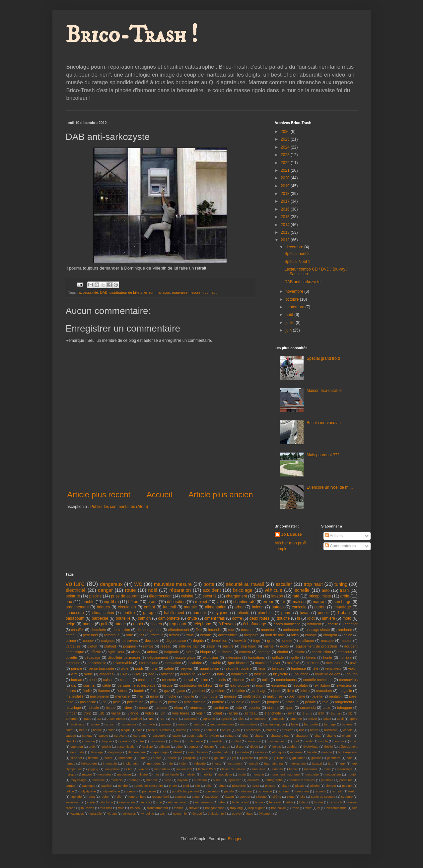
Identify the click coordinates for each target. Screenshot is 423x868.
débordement (348, 746)
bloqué (205, 652)
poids (139, 668)
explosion (210, 657)
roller (119, 797)
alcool (136, 652)
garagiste (189, 758)
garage (149, 613)
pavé (353, 663)
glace (181, 691)
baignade (172, 652)
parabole (327, 780)
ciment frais (215, 618)
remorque (112, 635)
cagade (71, 736)
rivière (127, 708)
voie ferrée (181, 713)
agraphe (209, 719)
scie (239, 708)
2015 (286, 217)
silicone (261, 797)
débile (329, 746)
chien (348, 635)
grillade (278, 657)
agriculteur (116, 652)
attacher (167, 674)
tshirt (308, 808)
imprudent (153, 763)
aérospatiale (248, 724)
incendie (215, 630)
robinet (201, 602)
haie (349, 758)
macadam (324, 691)
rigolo (138, 624)
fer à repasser (348, 752)
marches (312, 663)
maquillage (345, 769)
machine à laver (268, 663)
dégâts (198, 641)
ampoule (279, 719)
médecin (116, 780)
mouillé (188, 696)
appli (340, 719)
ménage (135, 780)
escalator (301, 685)
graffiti (263, 758)
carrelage (140, 736)
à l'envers (227, 624)
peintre (76, 668)
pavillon (107, 786)
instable (215, 663)
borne (196, 730)
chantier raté (244, 602)
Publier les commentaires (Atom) (119, 507)
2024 (286, 147)
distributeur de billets (126, 292)
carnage (264, 652)
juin (289, 330)
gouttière (218, 691)
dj (265, 746)
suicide (145, 802)
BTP (321, 713)
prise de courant (125, 596)
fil (299, 618)
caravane (121, 736)
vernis (268, 646)
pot (164, 791)
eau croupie (240, 685)
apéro (353, 719)
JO (99, 719)
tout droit (106, 808)
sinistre (273, 708)
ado (151, 674)
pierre (173, 702)
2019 (286, 186)
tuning (341, 584)
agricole (226, 719)
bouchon (301, 674)
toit (142, 635)
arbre (239, 607)
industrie (200, 763)
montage (258, 774)
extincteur (344, 685)
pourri (286, 613)
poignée (129, 646)
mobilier (190, 774)
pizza (255, 786)
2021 (286, 170)
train (121, 808)
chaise (333, 624)
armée (95, 724)
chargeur (330, 635)
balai (221, 674)
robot (91, 797)
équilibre (111, 602)
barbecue (100, 618)
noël (152, 590)
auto (326, 590)
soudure (347, 797)
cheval (188, 680)
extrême (296, 752)
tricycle (194, 808)
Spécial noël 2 (297, 254)
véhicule (274, 590)
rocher (105, 797)
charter (259, 736)
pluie (125, 668)
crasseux (345, 652)
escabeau (279, 685)
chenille (71, 741)
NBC (151, 719)
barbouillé (311, 724)
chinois (220, 680)
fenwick (240, 641)
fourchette (126, 758)
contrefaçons (286, 680)
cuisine (187, 596)
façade (312, 752)
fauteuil (169, 607)
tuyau (305, 613)
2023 (286, 155)
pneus (88, 624)
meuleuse (124, 774)
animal (152, 652)
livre (291, 691)
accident (212, 590)
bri (238, 730)
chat (317, 736)
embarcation (222, 752)
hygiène (221, 613)
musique (248, 630)
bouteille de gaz (327, 674)
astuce (182, 724)
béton (133, 602)
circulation (127, 607)
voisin (201, 713)
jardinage (259, 691)
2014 (286, 225)
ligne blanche (238, 663)
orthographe (274, 780)
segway (187, 668)
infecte (217, 763)
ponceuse (149, 791)
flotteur (122, 691)
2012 (286, 240)
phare (173, 786)
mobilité (207, 774)
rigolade (76, 797)
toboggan (345, 708)
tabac (222, 802)
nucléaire (201, 780)
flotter (108, 758)
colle (266, 680)
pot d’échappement (185, 791)
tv (319, 808)
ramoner (284, 791)
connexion (254, 741)
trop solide (278, 808)
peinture (73, 596)
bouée (226, 730)
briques (103, 607)
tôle (355, 808)
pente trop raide (101, 668)
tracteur (157, 635)
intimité (243, 613)
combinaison (194, 741)
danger (105, 590)
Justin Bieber (116, 719)
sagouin (180, 797)
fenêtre (129, 613)
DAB (104, 292)
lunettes (277, 769)
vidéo (150, 713)
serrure (228, 646)
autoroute (188, 674)
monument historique (285, 774)
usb (101, 713)
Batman (336, 713)
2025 (286, 139)
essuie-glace (185, 657)
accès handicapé (287, 624)
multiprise (275, 696)
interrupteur (298, 763)
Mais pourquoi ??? (323, 455)
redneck (320, 791)
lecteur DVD (207, 769)
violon (353, 668)
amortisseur (258, 719)
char (246, 736)
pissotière (239, 786)
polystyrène (88, 791)
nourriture (269, 630)
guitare (316, 758)
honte (328, 657)
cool (296, 741)
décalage (96, 752)
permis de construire (148, 786)
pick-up (156, 702)
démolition (219, 641)
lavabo (277, 596)
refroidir (337, 791)
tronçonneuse (215, 808)
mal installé (75, 696)
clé (253, 680)
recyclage (73, 708)
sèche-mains (204, 802)
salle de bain (189, 646)
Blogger (235, 839)
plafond (110, 646)
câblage (164, 746)
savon (230, 797)
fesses (71, 691)
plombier (265, 613)
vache (116, 713)
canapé (311, 635)
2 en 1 (307, 713)
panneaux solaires (302, 780)
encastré (243, 752)
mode (242, 774)
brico (295, 635)
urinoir (323, 613)
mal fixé (293, 663)
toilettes (278, 668)
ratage (120, 624)
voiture (75, 584)
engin (260, 685)
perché (123, 786)
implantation (132, 763)
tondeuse (298, 668)
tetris (290, 802)
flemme (93, 758)
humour (200, 613)
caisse (108, 680)
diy (221, 685)
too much (335, 802)
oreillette (253, 780)
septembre (295, 307)
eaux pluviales (198, 752)
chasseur (302, 736)
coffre (237, 618)
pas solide (88, 702)
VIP (163, 719)
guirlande (299, 758)
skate (291, 797)
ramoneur (302, 791)
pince (222, 786)
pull (104, 624)
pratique (292, 702)
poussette (212, 791)
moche (171, 696)
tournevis (87, 808)
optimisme (297, 696)
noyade (183, 780)
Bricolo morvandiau (324, 423)
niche (168, 780)
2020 (286, 178)
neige (70, 624)
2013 (286, 232)
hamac (70, 763)
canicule (299, 607)
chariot (283, 652)
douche (283, 618)
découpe (152, 641)
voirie (89, 674)
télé (315, 668)
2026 (286, 132)
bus (302, 730)
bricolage (243, 590)
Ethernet (72, 719)
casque (126, 680)
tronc (88, 713)
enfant (149, 607)
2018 (286, 194)
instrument (235, 763)
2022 (286, 163)
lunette (287, 641)
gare (205, 758)
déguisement (158, 657)
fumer (143, 758)
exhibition (322, 685)
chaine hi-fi (147, 680)
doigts (277, 746)
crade (153, 602)
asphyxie (149, 724)
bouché (211, 730)
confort (236, 741)
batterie (347, 724)
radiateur (246, 791)
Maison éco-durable (324, 391)
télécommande (336, 808)
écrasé (197, 813)
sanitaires (221, 708)
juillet (290, 323)
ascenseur (129, 724)
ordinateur (291, 630)
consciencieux (277, 741)
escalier (284, 584)
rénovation (198, 708)
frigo (257, 641)
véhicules (129, 813)
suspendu (308, 708)
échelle (302, 590)
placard (270, 786)
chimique (89, 741)
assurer (167, 724)
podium (347, 786)
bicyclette (281, 674)
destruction (121, 630)
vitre (74, 674)
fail (283, 602)
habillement (174, 613)
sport (289, 708)
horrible (346, 657)
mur (231, 630)
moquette (312, 774)
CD (350, 713)
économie (180, 813)
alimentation (216, 607)
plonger (331, 786)
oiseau (218, 780)
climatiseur (158, 741)
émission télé (217, 813)
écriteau (251, 713)
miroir (154, 696)
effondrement (179, 630)
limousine (259, 769)
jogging (93, 769)
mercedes (105, 774)
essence (261, 752)
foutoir (139, 691)
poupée (273, 702)
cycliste (147, 746)
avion (206, 674)
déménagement (149, 630)
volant (217, 713)
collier (175, 741)
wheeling (148, 813)
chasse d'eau (280, 736)
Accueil (159, 495)
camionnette (169, 618)
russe (143, 708)
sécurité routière (239, 668)
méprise (152, 780)
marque (71, 774)
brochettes (253, 730)
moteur (346, 641)
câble (106, 685)
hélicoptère (89, 763)
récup (179, 708)
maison (299, 602)
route (131, 590)
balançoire (240, 674)
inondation (173, 663)
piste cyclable (195, 702)
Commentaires (340, 546)
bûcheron (331, 730)
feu (259, 596)
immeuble (110, 763)
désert (178, 752)
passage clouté (318, 630)
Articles (334, 536)
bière (189, 652)
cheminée (98, 630)
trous (190, 635)
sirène (277, 797)
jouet (277, 691)
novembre (295, 291)
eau (69, 602)
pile (198, 786)
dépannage (160, 752)
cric (74, 685)
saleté (169, 668)
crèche (106, 746)
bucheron (225, 652)
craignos (108, 641)
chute (192, 618)
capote (103, 736)
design (209, 746)
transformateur (158, 808)
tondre (318, 802)
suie (159, 802)
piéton (92, 646)
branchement (77, 607)
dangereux (111, 584)
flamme (104, 691)
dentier (193, 746)
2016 (286, 209)
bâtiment (314, 624)
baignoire (251, 635)
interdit (253, 763)
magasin (345, 691)
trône (295, 808)
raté (296, 596)
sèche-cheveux (178, 802)
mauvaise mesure (186, 292)
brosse (271, 730)
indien (183, 763)
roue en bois (137, 797)
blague (126, 730)
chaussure (75, 613)
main (327, 769)
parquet (71, 786)
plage (285, 786)
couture (339, 741)
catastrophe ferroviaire (203, 736)
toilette (304, 802)
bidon (111, 730)
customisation (127, 746)
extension (233, 657)
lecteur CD (184, 769)
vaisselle (96, 813)
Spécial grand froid (323, 358)
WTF (175, 719)
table (326, 708)
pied (186, 786)
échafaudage (255, 624)
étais (249, 813)
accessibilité (88, 292)
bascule (260, 674)
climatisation (103, 613)
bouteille (123, 618)
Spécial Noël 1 (297, 262)
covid (354, 741)
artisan (111, 724)
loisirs (305, 691)
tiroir (262, 668)
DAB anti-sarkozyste (302, 282)
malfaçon (163, 292)
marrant (320, 602)
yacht (163, 813)
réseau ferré (161, 797)
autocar (199, 724)
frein (154, 691)
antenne (296, 719)
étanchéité (273, 713)
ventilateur (333, 668)
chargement (236, 596)
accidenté (191, 719)
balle (295, 724)
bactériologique (274, 724)
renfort (353, 791)
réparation (180, 590)
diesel (240, 746)
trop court (178, 624)
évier (292, 713)
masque (327, 641)
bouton (352, 674)
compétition (217, 741)
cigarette (124, 741)
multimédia (252, 696)
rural (154, 668)
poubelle (237, 702)
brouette (287, 730)
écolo (284, 646)
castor (176, 736)
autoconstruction (222, 724)
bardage (330, 724)
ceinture (231, 736)
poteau (71, 635)
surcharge (343, 602)
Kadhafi (137, 719)
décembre (295, 247)
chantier (351, 624)
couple (323, 741)
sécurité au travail (245, 584)
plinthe (315, 786)
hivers (311, 657)
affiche (96, 652)
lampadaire (162, 769)
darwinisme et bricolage (136, 685)
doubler (292, 746)
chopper (107, 741)
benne (97, 730)
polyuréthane (111, 791)
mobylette (225, 774)
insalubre (195, 663)
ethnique (278, 752)
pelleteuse (135, 702)
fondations (256, 657)
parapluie (346, 780)
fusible (172, 758)
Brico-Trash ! (132, 35)
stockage (107, 802)
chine (204, 680)
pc (104, 702)
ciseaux (238, 680)
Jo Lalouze (292, 534)
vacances (77, 813)
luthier (294, 769)
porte (209, 584)
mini (157, 774)
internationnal (274, 763)
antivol (312, 719)
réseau (166, 646)
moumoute (209, 696)
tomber (71, 713)
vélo (220, 602)
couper (88, 641)
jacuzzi (317, 763)
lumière (329, 618)
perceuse (73, 646)
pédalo (229, 791)
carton (320, 607)
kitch (129, 769)
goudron (198, 691)
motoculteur (333, 774)
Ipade (87, 719)
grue (271, 641)
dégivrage (115, 752)
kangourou (112, 769)
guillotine (280, 758)
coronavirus (348, 680)
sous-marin (73, 802)
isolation (239, 691)
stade (91, 802)
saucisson (212, 797)
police (70, 791)
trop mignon (257, 808)
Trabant (344, 613)
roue (129, 635)
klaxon (144, 769)
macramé (311, 769)
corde (309, 741)
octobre (292, 299)
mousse (230, 696)
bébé (93, 680)
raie (325, 702)
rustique (161, 708)
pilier (209, 786)
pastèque (89, 786)
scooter (255, 708)
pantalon (336, 696)
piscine (95, 596)
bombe (181, 730)
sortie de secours (323, 797)
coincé (71, 641)
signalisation (209, 668)
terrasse (275, 802)
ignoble (88, 602)
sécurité (210, 596)
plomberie (344, 630)
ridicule (93, 708)
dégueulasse (176, 641)
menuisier (123, 696)
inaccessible (96, 663)
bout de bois (275, 635)
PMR (138, 674)
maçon (87, 774)
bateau (278, 607)
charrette (169, 680)
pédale (311, 702)
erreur (149, 292)
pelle (117, 702)
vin (163, 713)
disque (168, 685)
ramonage (265, 791)
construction (321, 652)
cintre (140, 741)
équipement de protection (317, 646)
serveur (245, 797)
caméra (245, 652)
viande (133, 713)
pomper (131, 791)
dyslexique (311, 746)
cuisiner (89, 685)
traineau (136, 808)
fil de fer (76, 758)
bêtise (314, 730)
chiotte (300, 652)
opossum (235, 780)
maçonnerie (99, 696)
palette (317, 696)
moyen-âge (79, 780)
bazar (70, 730)
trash (345, 590)
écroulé (206, 635)
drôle (345, 596)
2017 (286, 201)
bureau (77, 680)
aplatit (327, 719)
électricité (76, 590)
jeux (343, 763)
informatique (148, 663)
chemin (347, 736)
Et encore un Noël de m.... (330, 487)
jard (331, 763)
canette (87, 736)
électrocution (160, 596)
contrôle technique (318, 680)
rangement (344, 702)
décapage (92, 657)
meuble (190, 607)
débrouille (77, 752)
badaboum (75, 618)
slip (303, 797)
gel (234, 758)
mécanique (335, 663)
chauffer (77, 630)
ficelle (87, 691)
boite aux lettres (159, 730)
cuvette (71, 657)
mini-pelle (172, 774)
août (290, 315)
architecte (78, 724)
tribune (179, 808)
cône (179, 746)
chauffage (342, 607)
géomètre (334, 758)
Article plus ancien (221, 495)
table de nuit (241, 802)
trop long (237, 808)
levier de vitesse (234, 769)
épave (236, 813)
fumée (157, 758)
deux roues (259, 618)
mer (141, 696)
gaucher (220, 758)
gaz (167, 691)
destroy (225, 746)
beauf (83, 730)
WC (138, 584)
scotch (156, 624)
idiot (311, 618)
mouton (352, 774)
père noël (90, 635)
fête (199, 630)
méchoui (99, 780)
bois (139, 730)
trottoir (174, 635)
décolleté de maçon (124, 657)
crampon (76, 746)
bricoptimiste (320, 596)
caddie (348, 730)
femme (327, 752)
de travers (130, 641)
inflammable (122, 663)
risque (111, 708)
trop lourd (249, 646)
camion (144, 618)
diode (254, 746)
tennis (259, 802)
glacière (247, 758)
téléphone (203, 624)
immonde (73, 663)
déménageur (137, 752)
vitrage (112, 813)
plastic (300, 786)
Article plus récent (99, 495)
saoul (196, 797)
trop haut (210, 292)
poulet (256, 702)
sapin (211, 646)
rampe (148, 646)
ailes (241, 719)
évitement (266, 813)
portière (218, 702)
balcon (258, 607)
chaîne (331, 736)
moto (347, 618)
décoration (176, 602)
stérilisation (127, 802)
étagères (106, 674)
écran (233, 713)
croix (92, 746)
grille (295, 657)
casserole (159, 736)
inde (170, 763)
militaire (142, 774)
